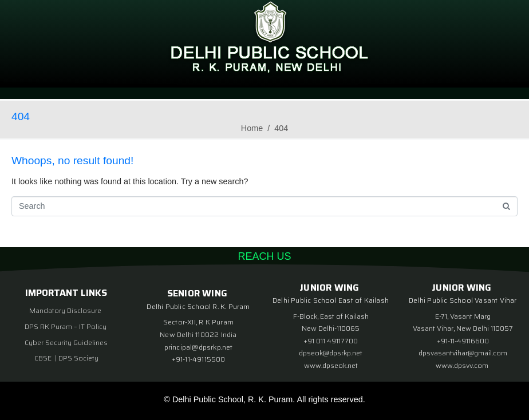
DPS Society (78, 358)
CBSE (44, 358)
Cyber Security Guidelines (66, 342)
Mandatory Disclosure (65, 310)
